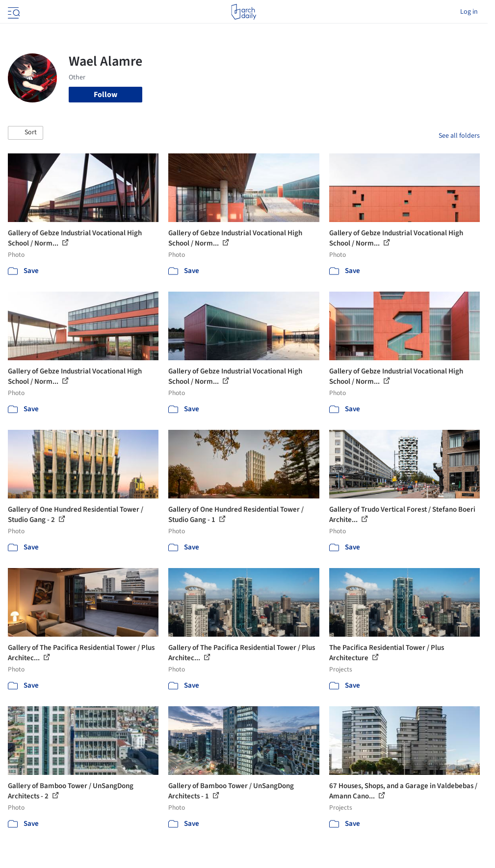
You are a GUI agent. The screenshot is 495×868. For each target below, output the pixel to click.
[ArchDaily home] (244, 12)
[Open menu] (13, 12)
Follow (105, 95)
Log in (469, 12)
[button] (26, 133)
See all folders (459, 136)
